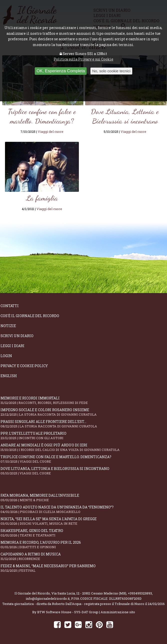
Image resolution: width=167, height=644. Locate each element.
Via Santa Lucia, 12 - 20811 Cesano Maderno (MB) (89, 593)
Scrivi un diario (17, 336)
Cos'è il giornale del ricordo (30, 316)
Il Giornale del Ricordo (32, 593)
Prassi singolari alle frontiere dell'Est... (83, 424)
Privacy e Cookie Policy (24, 366)
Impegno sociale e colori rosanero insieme (83, 412)
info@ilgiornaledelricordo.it (48, 598)
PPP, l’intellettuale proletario (83, 436)
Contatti (10, 306)
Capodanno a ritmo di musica (83, 556)
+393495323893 (140, 593)
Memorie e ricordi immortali (83, 400)
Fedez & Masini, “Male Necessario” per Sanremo (83, 568)
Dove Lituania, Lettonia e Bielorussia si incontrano (83, 471)
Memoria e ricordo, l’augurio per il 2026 (83, 545)
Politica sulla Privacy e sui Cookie (83, 59)
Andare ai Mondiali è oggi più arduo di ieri (83, 447)
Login (6, 356)
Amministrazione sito (118, 612)
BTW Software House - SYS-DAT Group (68, 612)
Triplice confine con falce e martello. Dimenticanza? (83, 459)
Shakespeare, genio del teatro (83, 533)
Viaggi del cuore (51, 132)
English (9, 376)
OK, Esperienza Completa (61, 71)
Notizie (8, 326)
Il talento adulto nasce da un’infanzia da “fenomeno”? (83, 509)
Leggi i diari (12, 346)
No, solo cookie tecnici (111, 71)
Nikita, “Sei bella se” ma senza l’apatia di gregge (83, 521)
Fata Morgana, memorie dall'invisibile (83, 498)
